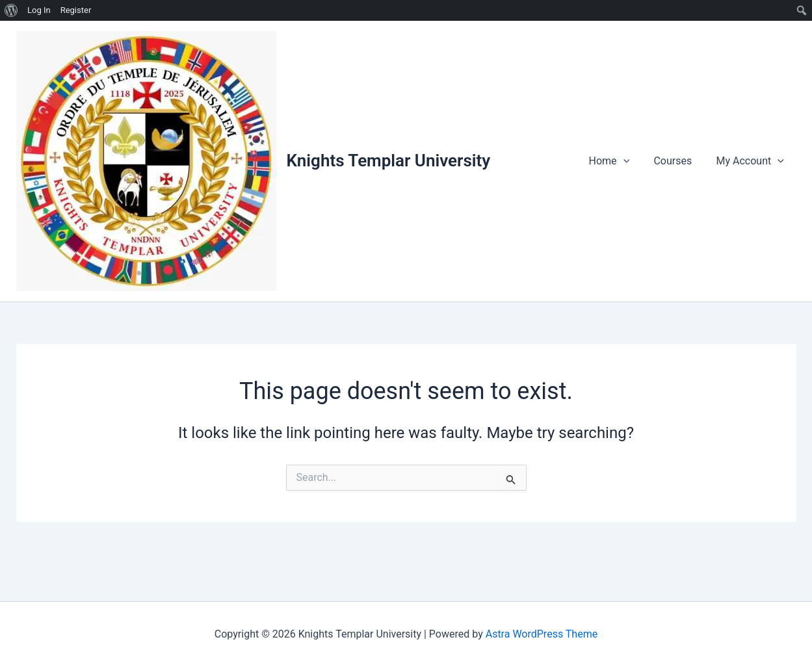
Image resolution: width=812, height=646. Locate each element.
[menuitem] (11, 10)
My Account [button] (752, 161)
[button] (632, 161)
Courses (678, 161)
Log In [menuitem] (39, 10)
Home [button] (618, 161)
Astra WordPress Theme (542, 634)
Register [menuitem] (76, 10)
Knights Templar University (389, 161)
